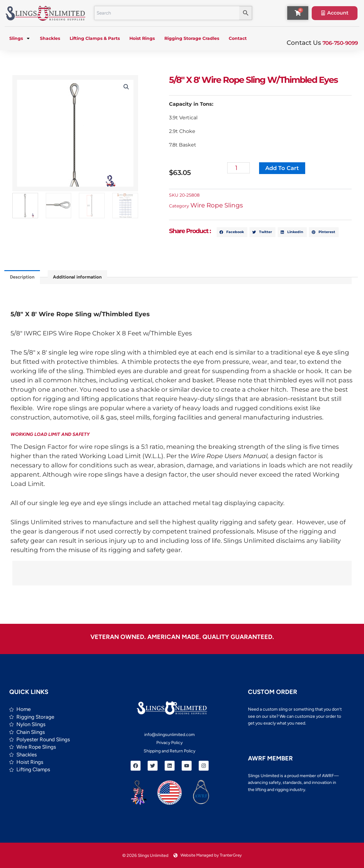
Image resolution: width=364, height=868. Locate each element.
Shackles (50, 39)
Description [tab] (23, 278)
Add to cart (291, 169)
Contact (238, 39)
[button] (121, 87)
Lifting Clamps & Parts (95, 39)
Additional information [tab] (80, 278)
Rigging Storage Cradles (192, 39)
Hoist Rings (142, 39)
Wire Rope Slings (225, 206)
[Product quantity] (247, 168)
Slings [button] (20, 39)
